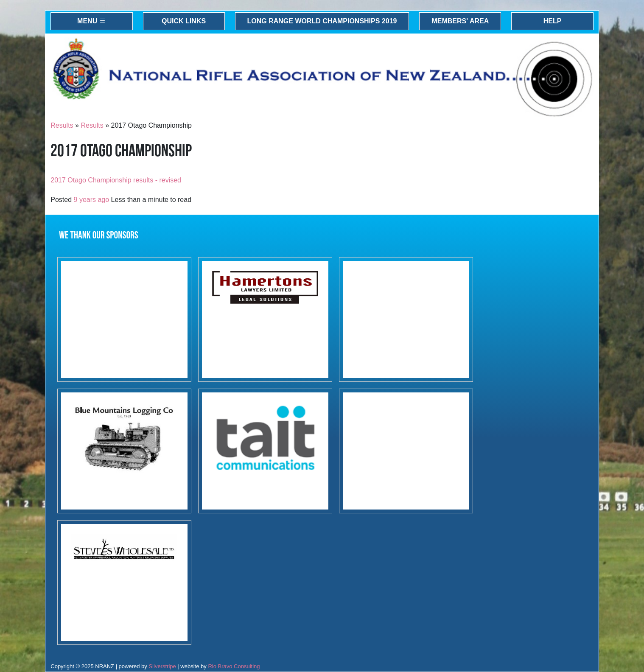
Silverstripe (162, 666)
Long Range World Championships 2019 (322, 21)
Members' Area (460, 21)
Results (62, 125)
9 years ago (92, 200)
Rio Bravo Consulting (234, 666)
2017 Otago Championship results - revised (116, 180)
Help (553, 21)
